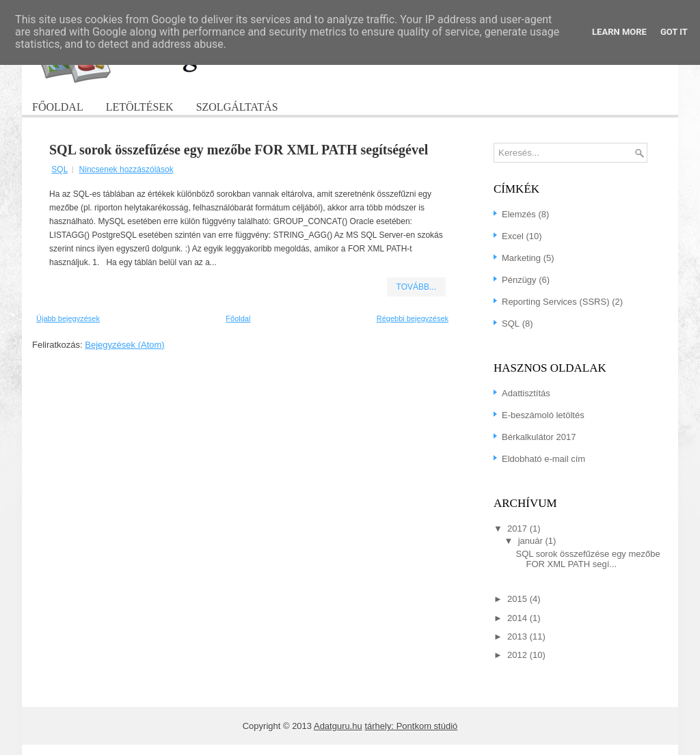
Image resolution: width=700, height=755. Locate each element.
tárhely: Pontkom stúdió (411, 726)
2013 (519, 636)
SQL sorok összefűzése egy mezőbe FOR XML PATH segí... (588, 559)
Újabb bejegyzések (68, 318)
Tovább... (416, 287)
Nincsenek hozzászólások (126, 169)
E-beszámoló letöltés (543, 415)
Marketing (521, 258)
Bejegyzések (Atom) (124, 345)
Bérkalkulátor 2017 (539, 437)
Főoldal (58, 107)
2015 (519, 599)
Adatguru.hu (338, 726)
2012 (519, 655)
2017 (519, 528)
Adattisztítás (526, 393)
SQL (59, 169)
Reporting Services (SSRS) (556, 302)
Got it (674, 32)
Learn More (619, 32)
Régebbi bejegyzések (413, 318)
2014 (519, 618)
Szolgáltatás (237, 107)
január (532, 541)
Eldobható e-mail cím (543, 459)
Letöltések (140, 107)
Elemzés (519, 214)
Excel (513, 236)
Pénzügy (519, 280)
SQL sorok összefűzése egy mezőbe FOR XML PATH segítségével (239, 150)
